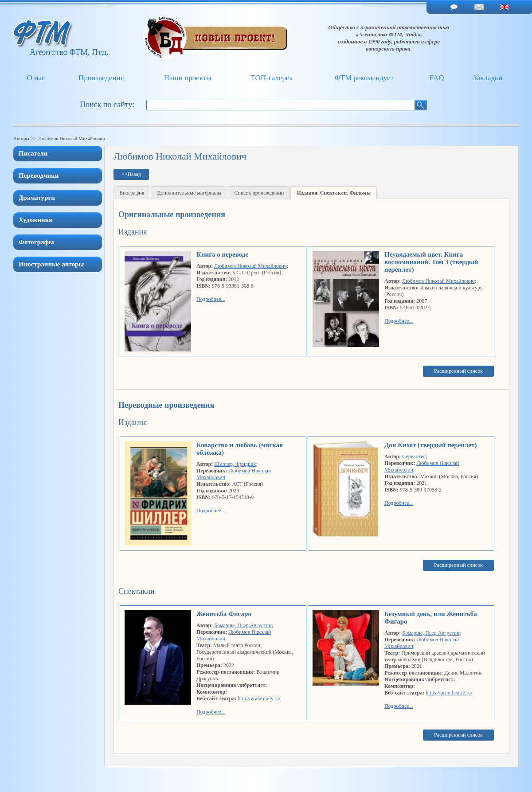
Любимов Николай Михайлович (250, 266)
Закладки (488, 78)
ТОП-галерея (272, 78)
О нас (36, 78)
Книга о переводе (222, 254)
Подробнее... (211, 299)
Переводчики (39, 176)
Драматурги (37, 198)
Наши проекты (188, 78)
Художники (36, 220)
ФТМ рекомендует (364, 78)
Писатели (33, 153)
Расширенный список (458, 371)
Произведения (101, 78)
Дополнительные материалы (189, 193)
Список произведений (259, 193)
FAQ (437, 78)
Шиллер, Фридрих (235, 464)
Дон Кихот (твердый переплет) (430, 445)
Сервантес (414, 456)
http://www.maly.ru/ (259, 698)
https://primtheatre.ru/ (449, 693)
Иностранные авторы (51, 264)
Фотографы (36, 242)
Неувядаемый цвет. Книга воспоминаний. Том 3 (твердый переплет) (431, 262)
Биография (132, 193)
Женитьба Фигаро (224, 614)
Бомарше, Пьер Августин (243, 625)
